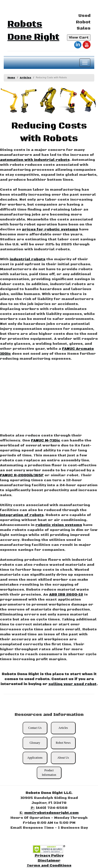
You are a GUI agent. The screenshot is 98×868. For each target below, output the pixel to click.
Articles (26, 78)
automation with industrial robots (35, 160)
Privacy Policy (49, 856)
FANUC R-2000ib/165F (22, 475)
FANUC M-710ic (46, 440)
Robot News (63, 743)
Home (11, 78)
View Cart (79, 38)
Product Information (49, 772)
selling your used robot (72, 684)
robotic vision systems (59, 525)
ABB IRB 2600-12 (66, 595)
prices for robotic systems (50, 229)
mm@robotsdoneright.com (51, 813)
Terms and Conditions (49, 866)
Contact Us (35, 728)
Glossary (35, 743)
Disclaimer (49, 861)
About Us (63, 758)
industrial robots (28, 259)
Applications (35, 758)
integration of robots (22, 515)
